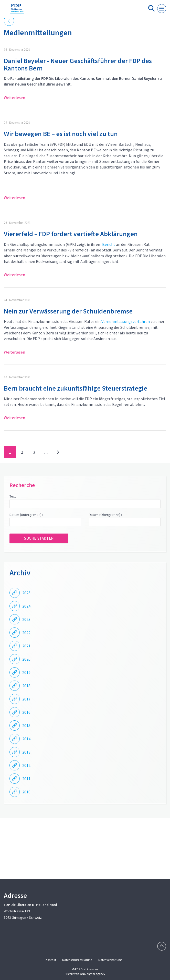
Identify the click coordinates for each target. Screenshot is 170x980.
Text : (13, 496)
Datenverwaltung (110, 960)
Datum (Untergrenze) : (26, 515)
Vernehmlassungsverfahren (126, 321)
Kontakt (51, 960)
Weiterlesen (14, 98)
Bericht (109, 244)
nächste (58, 453)
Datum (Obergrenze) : (105, 515)
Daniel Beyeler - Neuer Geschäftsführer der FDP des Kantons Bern (78, 64)
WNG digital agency (92, 974)
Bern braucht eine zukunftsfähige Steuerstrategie (76, 388)
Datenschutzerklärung (77, 960)
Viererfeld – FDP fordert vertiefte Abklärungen (71, 234)
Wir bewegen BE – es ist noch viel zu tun (61, 134)
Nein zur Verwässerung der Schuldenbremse (68, 311)
